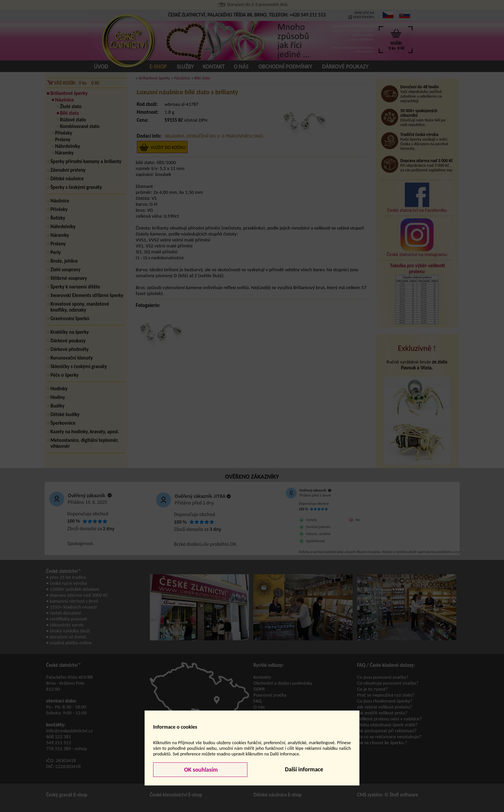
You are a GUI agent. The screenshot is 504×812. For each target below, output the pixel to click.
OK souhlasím (200, 770)
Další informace (304, 769)
